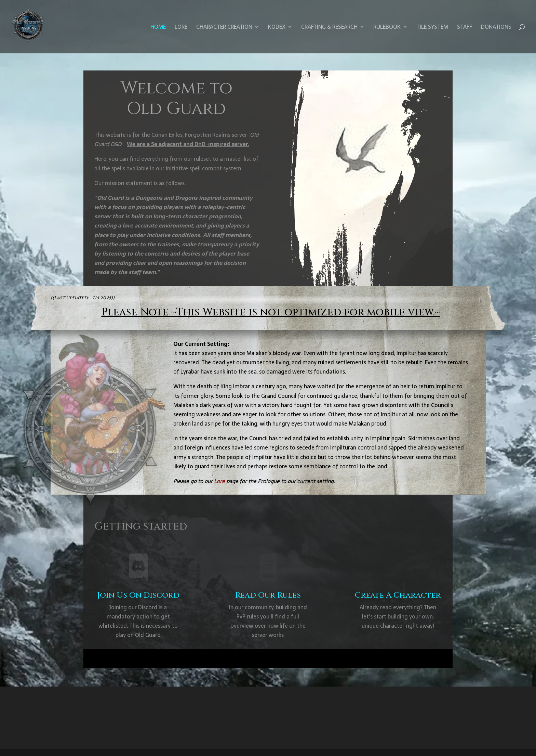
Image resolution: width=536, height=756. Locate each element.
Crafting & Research (329, 28)
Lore (181, 28)
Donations (496, 28)
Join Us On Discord (138, 595)
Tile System (432, 28)
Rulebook (387, 28)
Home (158, 28)
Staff (465, 28)
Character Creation (224, 28)
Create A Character (398, 595)
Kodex (277, 28)
